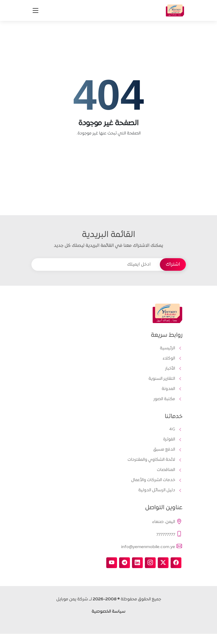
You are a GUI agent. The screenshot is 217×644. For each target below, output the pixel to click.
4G (172, 429)
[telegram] (125, 563)
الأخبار (170, 369)
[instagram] (150, 563)
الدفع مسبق (164, 450)
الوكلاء (169, 359)
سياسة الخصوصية (109, 612)
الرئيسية (167, 348)
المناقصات (166, 470)
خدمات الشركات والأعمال (153, 480)
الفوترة (169, 440)
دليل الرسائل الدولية (157, 490)
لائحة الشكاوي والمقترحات (151, 460)
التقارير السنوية (162, 379)
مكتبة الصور (164, 399)
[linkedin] (137, 563)
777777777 (169, 534)
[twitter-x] (163, 563)
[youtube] (112, 563)
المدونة (168, 389)
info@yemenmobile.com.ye (152, 547)
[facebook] (176, 563)
